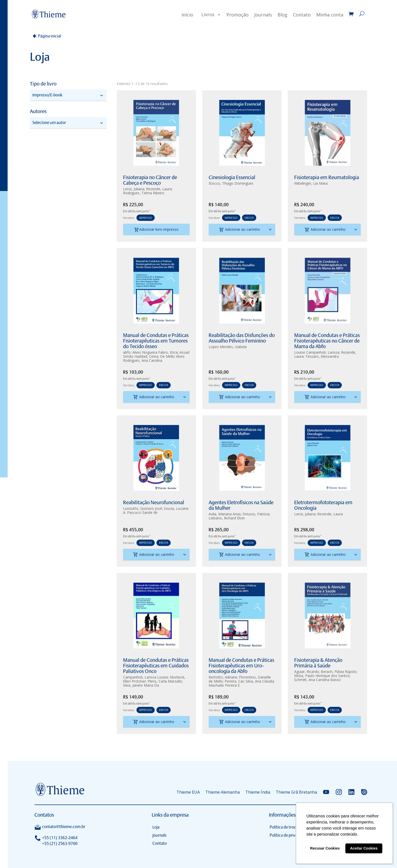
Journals (263, 15)
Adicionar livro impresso (156, 230)
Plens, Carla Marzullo (165, 681)
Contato (302, 15)
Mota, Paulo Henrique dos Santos (322, 676)
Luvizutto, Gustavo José (143, 508)
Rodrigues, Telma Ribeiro (144, 193)
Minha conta (330, 15)
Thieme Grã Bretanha (296, 792)
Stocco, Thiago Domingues (231, 183)
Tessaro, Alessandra (322, 356)
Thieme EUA (188, 792)
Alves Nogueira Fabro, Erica (155, 352)
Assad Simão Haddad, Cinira (156, 354)
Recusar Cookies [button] (325, 848)
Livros (208, 14)
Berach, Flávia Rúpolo (339, 672)
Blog (282, 15)
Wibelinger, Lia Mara (311, 183)
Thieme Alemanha (223, 792)
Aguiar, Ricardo (307, 672)
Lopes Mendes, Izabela (228, 347)
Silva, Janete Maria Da (141, 685)
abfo (127, 352)
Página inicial (49, 36)
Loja (156, 827)
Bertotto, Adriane (223, 677)
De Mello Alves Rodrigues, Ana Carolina (154, 358)
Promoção (237, 15)
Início (187, 15)
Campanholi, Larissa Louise (146, 677)
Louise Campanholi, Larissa (317, 352)
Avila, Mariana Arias (225, 514)
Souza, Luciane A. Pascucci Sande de (156, 510)
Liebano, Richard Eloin (227, 518)
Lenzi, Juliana (134, 189)
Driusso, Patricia (256, 514)
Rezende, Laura (159, 189)
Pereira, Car (234, 681)
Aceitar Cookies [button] (364, 848)
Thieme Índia (258, 792)
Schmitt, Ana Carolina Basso (317, 680)
